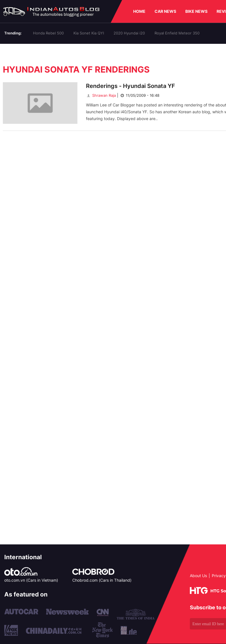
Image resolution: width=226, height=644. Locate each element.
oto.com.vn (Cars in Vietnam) (31, 580)
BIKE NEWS (196, 11)
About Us (198, 576)
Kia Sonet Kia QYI (89, 33)
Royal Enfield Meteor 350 (177, 33)
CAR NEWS (165, 11)
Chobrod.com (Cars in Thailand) (102, 580)
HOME (139, 11)
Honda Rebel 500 (48, 33)
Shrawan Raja (101, 95)
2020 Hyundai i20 (129, 33)
